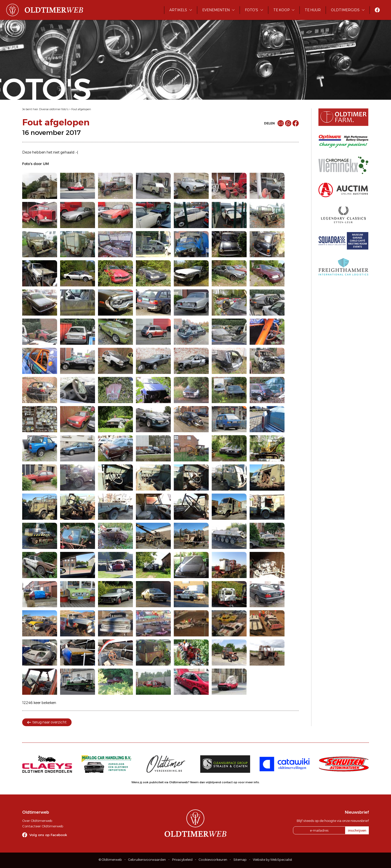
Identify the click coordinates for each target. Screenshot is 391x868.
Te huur (313, 10)
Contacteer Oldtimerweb (43, 826)
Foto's (251, 10)
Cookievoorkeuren (213, 860)
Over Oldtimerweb (37, 821)
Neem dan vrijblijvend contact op (214, 782)
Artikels (178, 10)
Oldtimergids (345, 10)
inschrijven (357, 830)
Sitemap (240, 860)
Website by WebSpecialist (273, 860)
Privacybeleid (182, 860)
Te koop (281, 10)
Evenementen (216, 10)
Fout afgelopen (81, 109)
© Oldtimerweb (110, 860)
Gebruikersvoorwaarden (147, 860)
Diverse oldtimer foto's (54, 109)
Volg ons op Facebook (48, 835)
